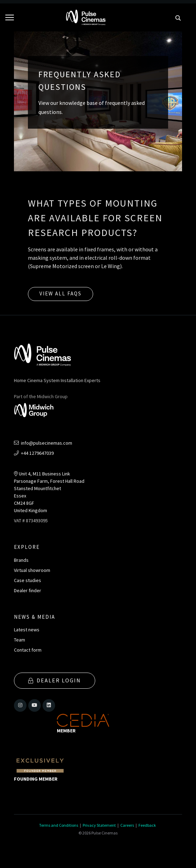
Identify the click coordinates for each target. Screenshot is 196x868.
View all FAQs (61, 293)
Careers (127, 825)
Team (20, 640)
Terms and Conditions (59, 825)
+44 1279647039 (34, 453)
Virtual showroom (32, 570)
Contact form (28, 650)
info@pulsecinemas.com (43, 443)
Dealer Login (55, 680)
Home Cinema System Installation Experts (57, 380)
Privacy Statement (99, 825)
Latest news (27, 630)
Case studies (28, 580)
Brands (21, 560)
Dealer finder (28, 590)
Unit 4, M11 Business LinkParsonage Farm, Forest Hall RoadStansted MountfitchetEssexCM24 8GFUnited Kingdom (49, 492)
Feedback (147, 825)
